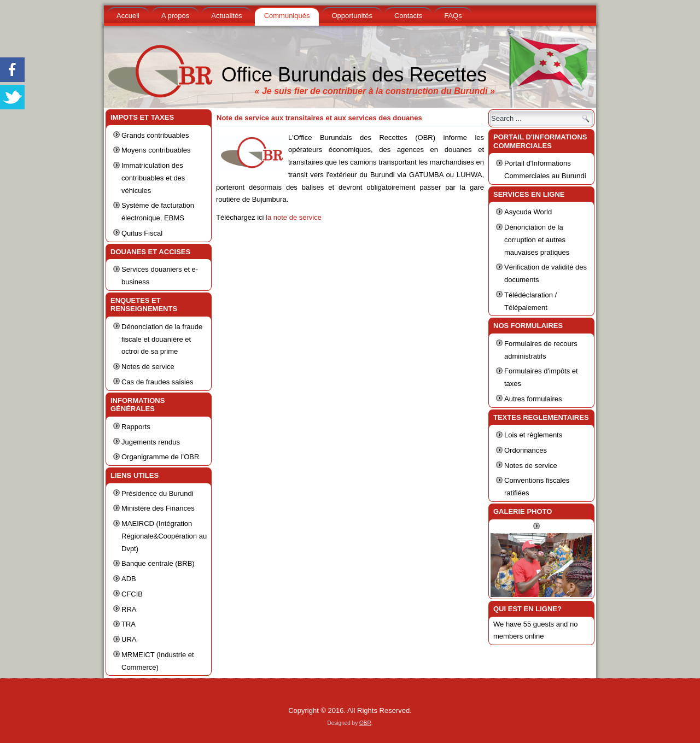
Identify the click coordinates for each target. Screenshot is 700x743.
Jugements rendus (151, 442)
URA (129, 639)
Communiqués (287, 16)
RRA (129, 609)
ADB (129, 579)
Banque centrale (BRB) (158, 563)
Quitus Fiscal (142, 233)
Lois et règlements (533, 435)
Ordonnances (526, 450)
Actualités (226, 16)
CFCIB (132, 594)
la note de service (294, 217)
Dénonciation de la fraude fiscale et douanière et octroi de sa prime (162, 339)
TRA (129, 624)
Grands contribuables (155, 135)
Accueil (128, 16)
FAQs (453, 16)
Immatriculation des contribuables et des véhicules (153, 178)
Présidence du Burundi (157, 493)
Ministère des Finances (158, 508)
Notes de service (148, 367)
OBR (365, 723)
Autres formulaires (533, 399)
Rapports (136, 427)
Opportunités (352, 16)
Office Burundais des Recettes (354, 75)
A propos (175, 16)
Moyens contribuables (156, 150)
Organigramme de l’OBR (160, 457)
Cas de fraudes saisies (157, 382)
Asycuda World (528, 212)
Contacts (408, 16)
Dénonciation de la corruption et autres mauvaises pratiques (537, 240)
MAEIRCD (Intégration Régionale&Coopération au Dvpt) (164, 536)
